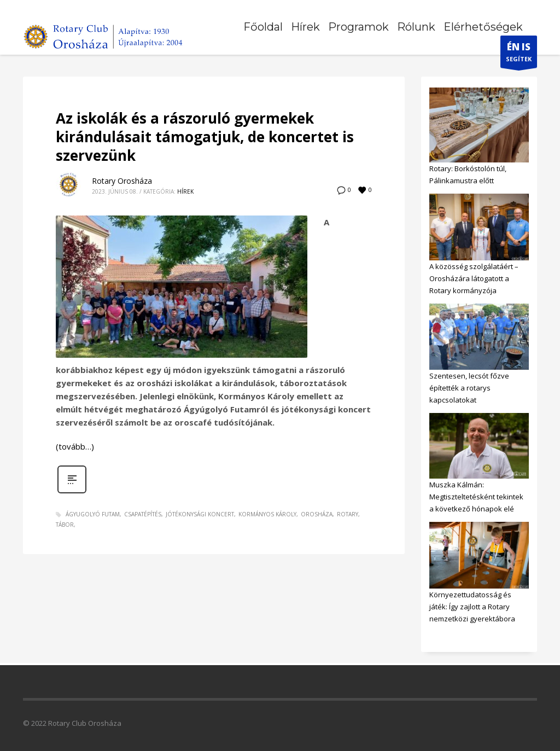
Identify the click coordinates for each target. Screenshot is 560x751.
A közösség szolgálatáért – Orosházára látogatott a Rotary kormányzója (474, 278)
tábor (65, 525)
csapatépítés (143, 514)
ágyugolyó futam (93, 514)
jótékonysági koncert (200, 514)
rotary (348, 514)
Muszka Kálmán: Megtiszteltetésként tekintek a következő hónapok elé (476, 497)
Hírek (185, 191)
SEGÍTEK (519, 54)
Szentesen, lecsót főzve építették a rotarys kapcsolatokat (469, 388)
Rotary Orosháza (122, 181)
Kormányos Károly (267, 514)
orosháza (317, 514)
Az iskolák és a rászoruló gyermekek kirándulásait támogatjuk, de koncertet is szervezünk (205, 137)
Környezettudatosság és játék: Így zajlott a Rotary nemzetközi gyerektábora (472, 607)
